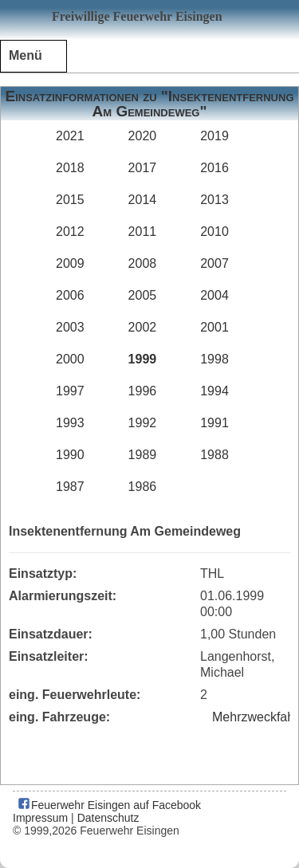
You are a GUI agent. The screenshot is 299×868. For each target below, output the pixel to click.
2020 (143, 136)
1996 (143, 391)
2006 (70, 295)
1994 (214, 391)
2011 (143, 232)
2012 (70, 232)
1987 (70, 487)
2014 (143, 200)
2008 (143, 263)
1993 (70, 423)
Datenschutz (108, 818)
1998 (214, 359)
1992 (143, 423)
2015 (70, 200)
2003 (70, 327)
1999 (143, 359)
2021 (70, 136)
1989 (143, 455)
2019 (214, 136)
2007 (214, 263)
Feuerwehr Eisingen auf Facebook (109, 805)
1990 (70, 455)
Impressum (40, 818)
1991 (214, 423)
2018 (70, 168)
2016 (214, 168)
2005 (143, 295)
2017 (143, 168)
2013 (214, 200)
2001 (214, 327)
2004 (214, 295)
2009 (70, 263)
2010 (214, 232)
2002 (143, 327)
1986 (143, 487)
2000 (70, 359)
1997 (70, 391)
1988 (214, 455)
